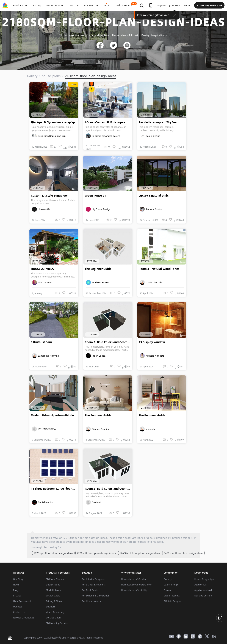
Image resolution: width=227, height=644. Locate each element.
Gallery (32, 76)
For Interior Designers (94, 579)
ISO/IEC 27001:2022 (23, 618)
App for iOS (200, 585)
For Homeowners (91, 601)
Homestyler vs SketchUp (134, 590)
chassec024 (41, 209)
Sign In (161, 5)
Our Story (18, 579)
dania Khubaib (151, 282)
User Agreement (22, 601)
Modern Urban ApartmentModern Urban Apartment (55, 415)
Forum (167, 590)
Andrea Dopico (151, 209)
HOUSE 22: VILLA (42, 269)
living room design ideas (81, 542)
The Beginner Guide (98, 269)
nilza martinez (43, 282)
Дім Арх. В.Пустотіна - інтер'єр (53, 122)
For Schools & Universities (96, 596)
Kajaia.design (150, 136)
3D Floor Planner (55, 579)
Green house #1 (95, 196)
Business (51, 607)
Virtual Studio (53, 596)
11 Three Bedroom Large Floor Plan (55, 489)
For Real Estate (90, 590)
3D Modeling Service (57, 623)
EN (187, 5)
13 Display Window (152, 342)
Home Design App (204, 579)
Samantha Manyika (45, 356)
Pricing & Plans (54, 601)
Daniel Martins (43, 502)
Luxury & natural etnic (154, 196)
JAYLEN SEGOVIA (44, 429)
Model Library (53, 590)
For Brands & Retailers (94, 585)
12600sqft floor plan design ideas (140, 553)
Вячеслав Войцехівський (49, 136)
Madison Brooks (97, 282)
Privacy (17, 596)
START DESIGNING (209, 5)
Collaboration (53, 618)
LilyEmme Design (98, 209)
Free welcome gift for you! (153, 15)
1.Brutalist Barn (41, 342)
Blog (16, 590)
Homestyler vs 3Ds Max (134, 579)
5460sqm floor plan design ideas (183, 553)
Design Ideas (53, 585)
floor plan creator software (133, 542)
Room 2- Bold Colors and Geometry (109, 342)
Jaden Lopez (96, 356)
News (16, 585)
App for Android (203, 590)
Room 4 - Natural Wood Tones (159, 269)
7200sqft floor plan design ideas (96, 553)
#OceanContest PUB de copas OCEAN (109, 122)
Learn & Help (171, 585)
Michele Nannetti (152, 356)
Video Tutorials (172, 596)
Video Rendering (55, 612)
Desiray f (94, 502)
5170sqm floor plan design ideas (53, 553)
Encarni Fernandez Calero (103, 136)
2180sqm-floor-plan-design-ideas (91, 76)
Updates (18, 607)
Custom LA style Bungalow (49, 196)
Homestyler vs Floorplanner (136, 585)
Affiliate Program (173, 601)
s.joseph (147, 429)
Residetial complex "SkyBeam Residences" (162, 122)
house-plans (51, 76)
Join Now (175, 5)
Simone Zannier (97, 429)
